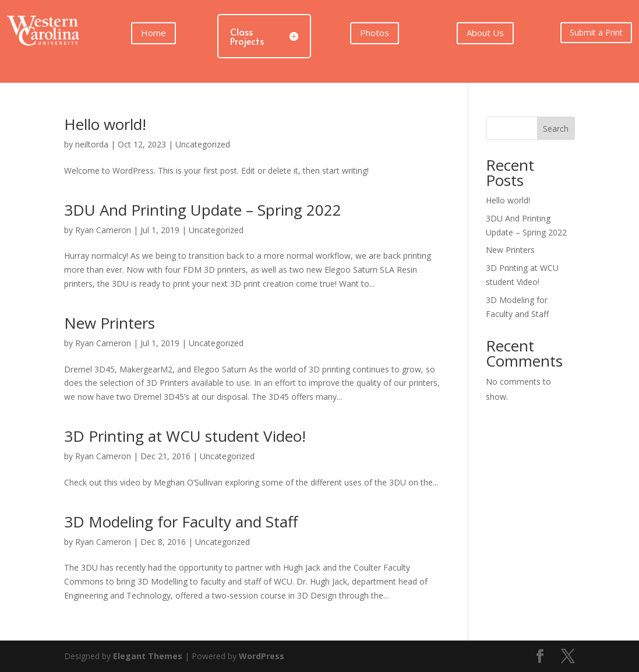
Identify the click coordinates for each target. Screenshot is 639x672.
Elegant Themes (148, 656)
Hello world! (105, 124)
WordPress (262, 656)
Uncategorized (203, 144)
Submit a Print (596, 32)
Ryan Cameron (103, 230)
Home (153, 33)
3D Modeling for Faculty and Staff (181, 522)
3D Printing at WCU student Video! (185, 436)
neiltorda (92, 144)
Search (556, 129)
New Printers (110, 323)
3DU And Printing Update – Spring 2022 (203, 210)
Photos (375, 33)
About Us (485, 33)
